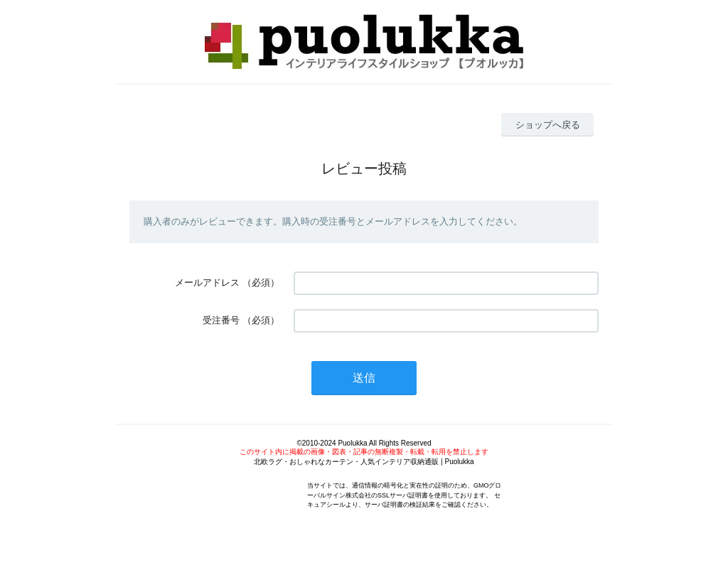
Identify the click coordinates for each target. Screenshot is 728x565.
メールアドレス (207, 282)
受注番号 (221, 320)
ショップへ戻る (548, 125)
